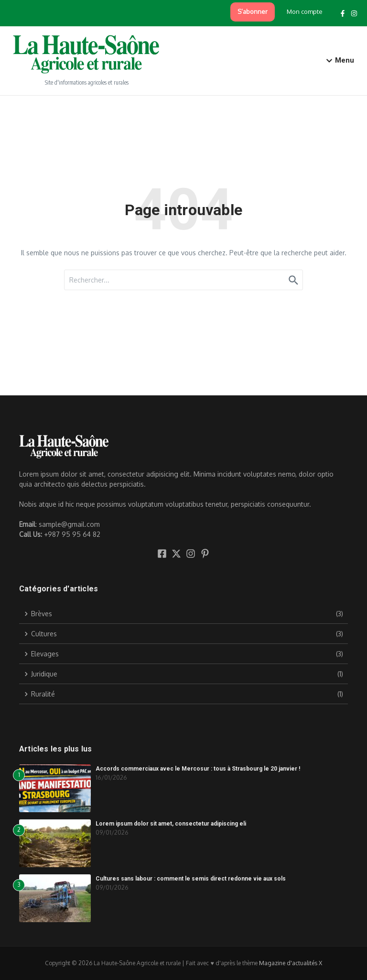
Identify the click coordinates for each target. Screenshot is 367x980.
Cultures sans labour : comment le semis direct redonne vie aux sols (191, 879)
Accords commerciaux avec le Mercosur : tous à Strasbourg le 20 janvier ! (198, 769)
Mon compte (305, 11)
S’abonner (253, 11)
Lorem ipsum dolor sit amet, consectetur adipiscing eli (171, 824)
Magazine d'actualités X (291, 963)
